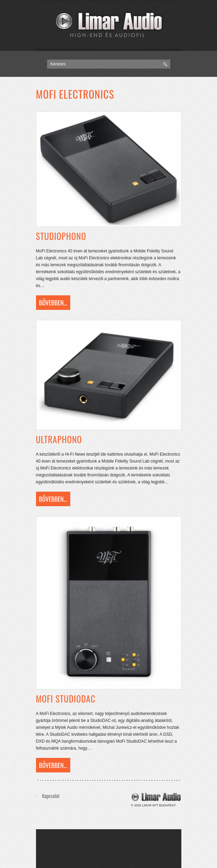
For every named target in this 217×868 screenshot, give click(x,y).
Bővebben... (53, 303)
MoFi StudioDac (66, 699)
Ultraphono (59, 439)
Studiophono (61, 236)
